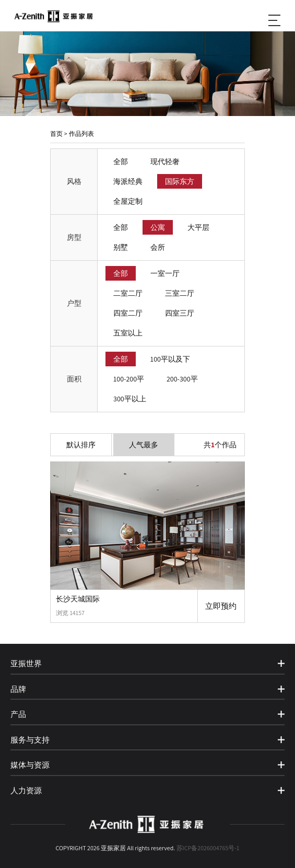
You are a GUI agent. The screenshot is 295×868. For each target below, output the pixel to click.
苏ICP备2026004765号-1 (208, 848)
